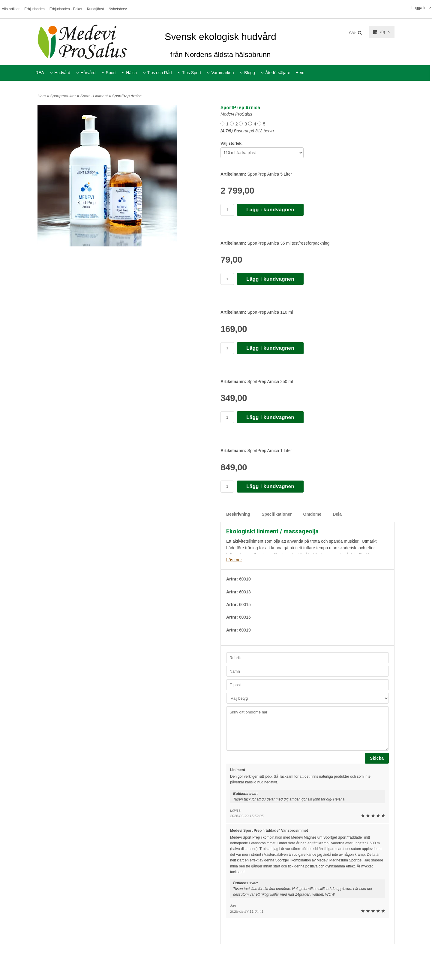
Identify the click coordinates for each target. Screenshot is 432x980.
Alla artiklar (11, 9)
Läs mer (234, 560)
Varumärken (222, 73)
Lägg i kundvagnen (270, 210)
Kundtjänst (96, 9)
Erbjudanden (34, 9)
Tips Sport (192, 73)
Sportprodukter (64, 96)
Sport (111, 73)
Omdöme (312, 514)
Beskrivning (238, 514)
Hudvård (62, 73)
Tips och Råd (160, 73)
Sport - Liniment (94, 96)
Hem (300, 73)
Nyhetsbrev (118, 9)
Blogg (250, 73)
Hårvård (88, 73)
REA (40, 73)
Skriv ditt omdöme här (307, 728)
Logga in (419, 8)
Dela (337, 514)
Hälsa (131, 73)
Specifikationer (277, 514)
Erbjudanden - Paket (66, 9)
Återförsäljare (278, 73)
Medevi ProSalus (236, 114)
